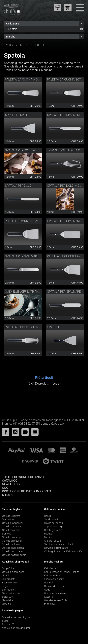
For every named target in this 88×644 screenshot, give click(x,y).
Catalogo (10, 481)
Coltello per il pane (12, 551)
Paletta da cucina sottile (67, 80)
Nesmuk (49, 583)
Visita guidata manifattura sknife (63, 551)
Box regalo (8, 590)
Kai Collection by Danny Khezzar (62, 572)
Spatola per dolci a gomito (26, 150)
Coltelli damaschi (12, 527)
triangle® (50, 604)
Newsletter (11, 484)
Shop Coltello (9, 568)
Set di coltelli (51, 519)
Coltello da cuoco (11, 537)
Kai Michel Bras (53, 575)
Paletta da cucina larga (66, 256)
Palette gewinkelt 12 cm (23, 221)
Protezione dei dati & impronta (27, 491)
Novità (6, 575)
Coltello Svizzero (11, 516)
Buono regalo (9, 583)
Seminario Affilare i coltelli (58, 544)
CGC (5, 488)
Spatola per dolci (19, 186)
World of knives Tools (56, 600)
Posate (48, 534)
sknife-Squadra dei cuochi (17, 628)
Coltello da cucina (12, 541)
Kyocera (49, 597)
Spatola (13, 29)
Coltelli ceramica (11, 530)
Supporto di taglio (54, 527)
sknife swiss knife (54, 579)
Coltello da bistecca (13, 548)
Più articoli (44, 378)
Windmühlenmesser (55, 593)
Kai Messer (50, 568)
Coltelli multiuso (11, 544)
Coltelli (48, 516)
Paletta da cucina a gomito (26, 80)
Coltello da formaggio (14, 555)
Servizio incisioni (11, 593)
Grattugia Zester (54, 530)
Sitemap (8, 495)
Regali (6, 586)
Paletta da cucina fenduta (25, 327)
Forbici (48, 537)
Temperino (8, 519)
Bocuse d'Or (9, 624)
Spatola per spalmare (64, 221)
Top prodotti (9, 579)
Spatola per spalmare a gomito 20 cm (33, 256)
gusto (5, 621)
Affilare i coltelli (52, 541)
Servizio (6, 604)
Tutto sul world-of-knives (24, 477)
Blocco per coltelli (53, 523)
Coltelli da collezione (13, 572)
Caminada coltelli (54, 586)
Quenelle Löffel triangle (24, 292)
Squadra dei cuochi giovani (17, 617)
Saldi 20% (8, 597)
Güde (47, 590)
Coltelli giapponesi (12, 523)
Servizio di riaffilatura (56, 548)
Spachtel (54, 327)
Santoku (7, 534)
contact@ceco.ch (53, 424)
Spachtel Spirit (17, 115)
